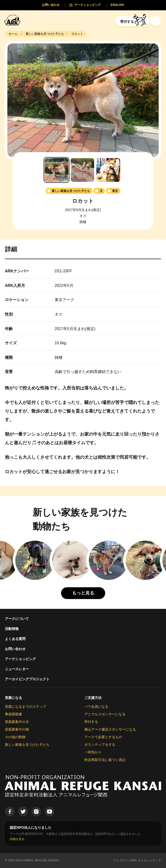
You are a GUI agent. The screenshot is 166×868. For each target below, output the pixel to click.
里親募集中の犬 (17, 722)
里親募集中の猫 (17, 729)
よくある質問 (15, 639)
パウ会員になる (96, 707)
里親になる (13, 698)
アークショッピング (20, 659)
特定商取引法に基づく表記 (105, 760)
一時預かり (93, 752)
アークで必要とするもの (103, 737)
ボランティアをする (100, 745)
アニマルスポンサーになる (105, 714)
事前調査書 (13, 714)
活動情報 (12, 629)
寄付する (91, 722)
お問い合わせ (15, 649)
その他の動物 (15, 737)
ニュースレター (17, 669)
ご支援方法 (93, 698)
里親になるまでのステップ (26, 707)
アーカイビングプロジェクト (27, 679)
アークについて (17, 619)
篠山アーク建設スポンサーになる (110, 729)
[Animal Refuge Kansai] (13, 20)
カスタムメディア (149, 860)
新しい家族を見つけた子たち (27, 745)
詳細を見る (17, 839)
